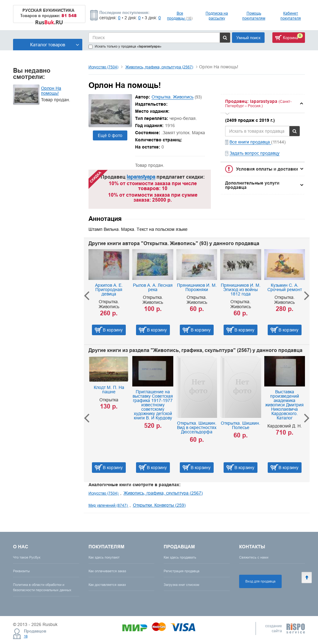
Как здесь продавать (180, 557)
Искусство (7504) (103, 67)
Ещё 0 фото (110, 135)
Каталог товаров (55, 45)
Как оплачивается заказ (107, 571)
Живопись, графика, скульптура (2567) (159, 67)
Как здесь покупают (104, 557)
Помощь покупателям (254, 16)
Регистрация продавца (182, 571)
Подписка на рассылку (217, 16)
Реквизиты (21, 571)
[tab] (263, 104)
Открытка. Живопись (173, 97)
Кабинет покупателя (291, 16)
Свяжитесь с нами (254, 557)
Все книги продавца (250, 142)
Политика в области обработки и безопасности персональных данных (42, 587)
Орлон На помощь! (51, 91)
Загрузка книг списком (182, 585)
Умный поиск (248, 38)
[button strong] (263, 104)
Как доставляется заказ (107, 585)
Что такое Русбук (27, 557)
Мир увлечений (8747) (109, 505)
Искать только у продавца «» (125, 46)
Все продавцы (180, 16)
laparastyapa (141, 177)
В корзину (113, 330)
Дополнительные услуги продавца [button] (252, 185)
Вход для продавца (260, 581)
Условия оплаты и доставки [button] (267, 169)
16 (26, 636)
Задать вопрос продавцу (254, 153)
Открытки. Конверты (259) (159, 505)
